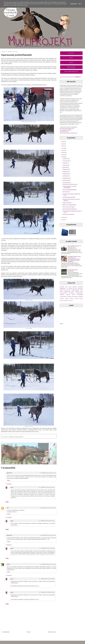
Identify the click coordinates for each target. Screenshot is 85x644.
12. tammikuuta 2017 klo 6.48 (47, 579)
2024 (63, 142)
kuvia (81, 291)
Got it (80, 4)
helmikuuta (66, 180)
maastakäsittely (79, 293)
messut (73, 295)
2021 (63, 148)
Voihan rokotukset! (67, 203)
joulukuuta (65, 159)
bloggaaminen (63, 288)
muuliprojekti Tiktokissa (66, 130)
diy (67, 288)
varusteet (65, 301)
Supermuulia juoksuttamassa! (70, 209)
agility (70, 287)
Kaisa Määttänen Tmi (71, 72)
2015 (63, 220)
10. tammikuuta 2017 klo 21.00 (48, 473)
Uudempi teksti (6, 632)
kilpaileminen (67, 291)
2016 (63, 217)
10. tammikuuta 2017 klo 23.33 (48, 535)
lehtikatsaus (72, 293)
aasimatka (62, 287)
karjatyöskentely (76, 290)
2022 (63, 146)
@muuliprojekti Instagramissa (67, 129)
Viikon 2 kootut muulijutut (69, 207)
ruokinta (77, 298)
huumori (75, 288)
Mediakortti (71, 67)
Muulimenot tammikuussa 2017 (70, 184)
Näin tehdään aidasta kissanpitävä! (73, 270)
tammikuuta (66, 182)
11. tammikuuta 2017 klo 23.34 (48, 564)
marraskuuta (66, 161)
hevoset (71, 288)
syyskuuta (65, 165)
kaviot (81, 290)
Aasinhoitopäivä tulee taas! (69, 197)
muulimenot (74, 297)
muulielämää (19, 437)
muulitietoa (80, 297)
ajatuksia (75, 287)
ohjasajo (67, 298)
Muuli (71, 58)
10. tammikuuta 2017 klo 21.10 (47, 487)
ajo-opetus (80, 287)
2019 (63, 152)
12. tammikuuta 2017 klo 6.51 (47, 592)
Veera (8, 564)
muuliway (62, 298)
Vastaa (9, 480)
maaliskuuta (66, 178)
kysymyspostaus (64, 293)
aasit (66, 287)
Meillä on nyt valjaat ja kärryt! (69, 205)
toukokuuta (66, 174)
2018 (63, 155)
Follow (62, 324)
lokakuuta (65, 163)
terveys (61, 301)
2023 (63, 144)
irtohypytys (80, 288)
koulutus (77, 291)
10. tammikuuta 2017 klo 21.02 (48, 508)
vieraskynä (70, 301)
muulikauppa (63, 297)
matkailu (68, 295)
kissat (73, 291)
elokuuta (65, 167)
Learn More (73, 4)
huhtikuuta (65, 176)
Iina (8, 508)
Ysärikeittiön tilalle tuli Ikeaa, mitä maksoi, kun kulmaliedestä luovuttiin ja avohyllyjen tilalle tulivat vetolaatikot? (74, 259)
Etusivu (29, 632)
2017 (63, 157)
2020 (63, 150)
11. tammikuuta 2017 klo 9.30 (47, 548)
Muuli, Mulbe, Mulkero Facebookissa (68, 133)
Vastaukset (9, 484)
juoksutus (12, 437)
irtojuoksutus (63, 290)
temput (81, 298)
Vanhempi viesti (52, 632)
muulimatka (69, 297)
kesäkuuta (65, 172)
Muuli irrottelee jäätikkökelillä (69, 190)
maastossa (62, 295)
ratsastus (72, 298)
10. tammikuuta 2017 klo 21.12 (47, 521)
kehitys (61, 291)
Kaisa (12, 488)
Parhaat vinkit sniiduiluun (68, 214)
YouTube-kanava (64, 131)
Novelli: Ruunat (66, 192)
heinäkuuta (65, 169)
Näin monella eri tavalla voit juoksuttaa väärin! (74, 246)
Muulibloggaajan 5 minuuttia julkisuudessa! (69, 187)
